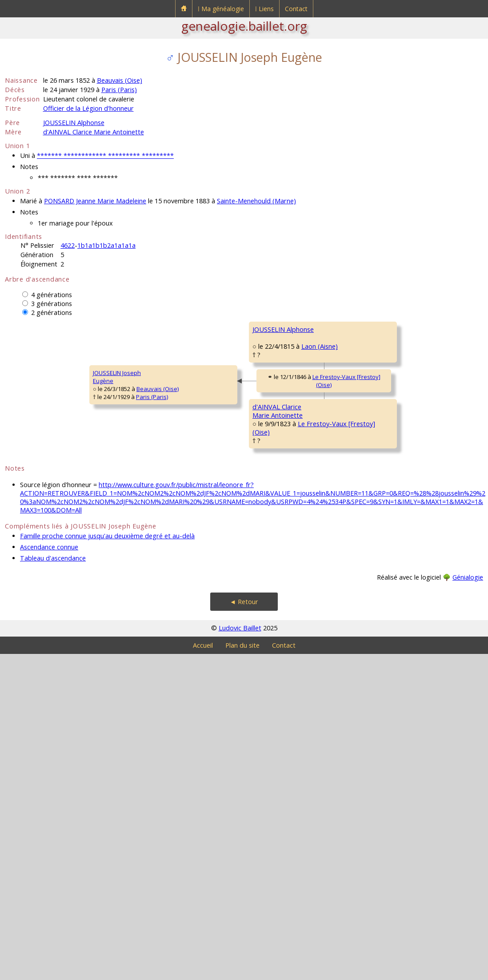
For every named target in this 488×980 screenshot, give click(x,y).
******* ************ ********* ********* (105, 155)
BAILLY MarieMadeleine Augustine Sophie (412, 747)
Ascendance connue (49, 873)
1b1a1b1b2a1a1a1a (106, 245)
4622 (68, 245)
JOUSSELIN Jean (273, 364)
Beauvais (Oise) (120, 80)
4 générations (52, 295)
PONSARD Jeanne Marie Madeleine (95, 201)
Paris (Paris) (119, 90)
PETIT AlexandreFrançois (395, 456)
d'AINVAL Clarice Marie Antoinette (94, 132)
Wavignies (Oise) (428, 583)
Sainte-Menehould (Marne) (256, 201)
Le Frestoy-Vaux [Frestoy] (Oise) (196, 554)
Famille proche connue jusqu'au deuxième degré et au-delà (107, 862)
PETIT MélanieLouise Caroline (273, 487)
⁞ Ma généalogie (221, 9)
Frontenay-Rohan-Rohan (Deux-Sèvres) (421, 357)
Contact (296, 9)
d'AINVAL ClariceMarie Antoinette (154, 655)
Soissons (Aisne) (318, 507)
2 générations (52, 313)
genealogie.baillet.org (244, 26)
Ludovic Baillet (240, 954)
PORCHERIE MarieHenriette (397, 395)
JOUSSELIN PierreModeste (396, 333)
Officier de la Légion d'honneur (88, 108)
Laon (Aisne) (192, 437)
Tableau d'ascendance (53, 884)
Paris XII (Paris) (312, 388)
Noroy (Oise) (310, 728)
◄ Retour (244, 928)
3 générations (52, 304)
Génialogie (468, 903)
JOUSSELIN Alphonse (74, 123)
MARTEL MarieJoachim (392, 632)
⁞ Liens (264, 9)
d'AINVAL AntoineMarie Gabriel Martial (281, 597)
